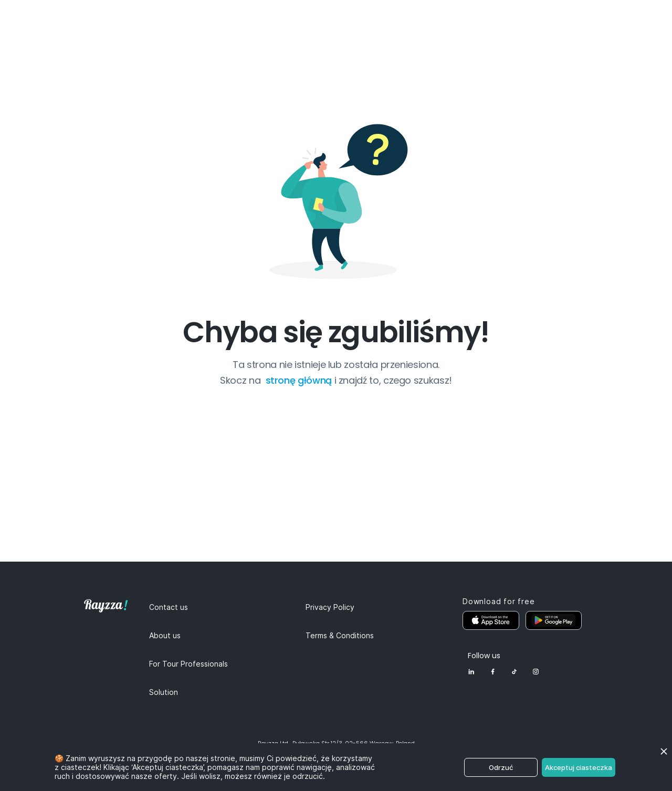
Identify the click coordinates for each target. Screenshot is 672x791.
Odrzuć (501, 767)
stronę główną (300, 380)
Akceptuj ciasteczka (579, 767)
